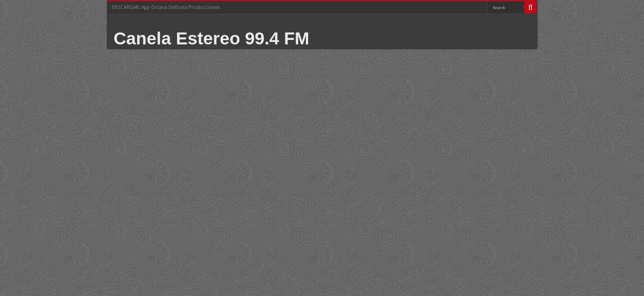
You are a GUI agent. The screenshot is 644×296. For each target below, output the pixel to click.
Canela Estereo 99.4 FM (212, 38)
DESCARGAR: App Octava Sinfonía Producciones (166, 7)
